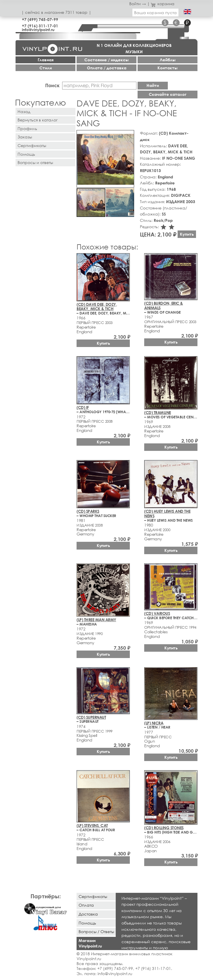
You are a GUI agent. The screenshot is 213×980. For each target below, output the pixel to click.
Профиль (27, 128)
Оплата (86, 905)
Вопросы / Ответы (96, 932)
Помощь (26, 154)
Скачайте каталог (168, 94)
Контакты (168, 68)
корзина (163, 4)
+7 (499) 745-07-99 (40, 19)
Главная (46, 60)
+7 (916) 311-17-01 (40, 26)
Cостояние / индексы (106, 60)
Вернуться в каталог (38, 120)
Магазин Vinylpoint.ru (90, 943)
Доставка (88, 914)
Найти (153, 85)
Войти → (138, 4)
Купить (187, 234)
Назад (24, 111)
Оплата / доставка (107, 68)
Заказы (25, 137)
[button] (129, 136)
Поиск (52, 85)
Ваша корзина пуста (155, 13)
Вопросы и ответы (35, 162)
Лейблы (168, 60)
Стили (46, 68)
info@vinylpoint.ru (38, 29)
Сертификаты (32, 145)
